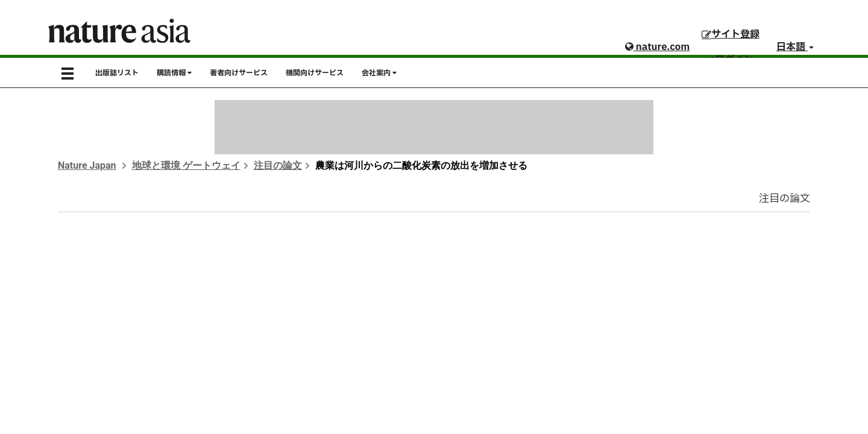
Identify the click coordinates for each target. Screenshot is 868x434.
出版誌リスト (117, 73)
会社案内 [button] (379, 73)
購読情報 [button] (174, 73)
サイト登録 (731, 34)
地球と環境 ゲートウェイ (186, 165)
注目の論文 (278, 165)
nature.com (657, 47)
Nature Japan (87, 165)
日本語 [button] (795, 47)
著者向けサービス (239, 73)
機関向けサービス (315, 73)
